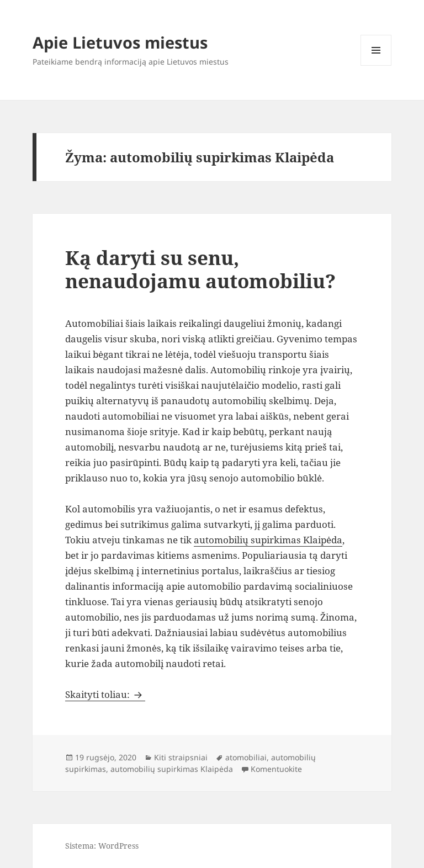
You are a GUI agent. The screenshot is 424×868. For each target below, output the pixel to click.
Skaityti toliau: (105, 694)
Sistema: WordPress (102, 846)
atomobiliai (246, 757)
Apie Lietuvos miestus (120, 42)
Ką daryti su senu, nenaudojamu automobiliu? (200, 269)
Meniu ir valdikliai (376, 65)
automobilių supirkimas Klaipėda (268, 540)
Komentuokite (276, 769)
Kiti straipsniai (181, 757)
